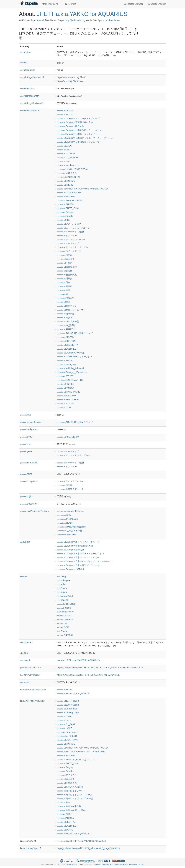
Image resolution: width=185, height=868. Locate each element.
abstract (26, 52)
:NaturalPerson (65, 612)
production (29, 504)
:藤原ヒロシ (67, 306)
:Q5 (62, 623)
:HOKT (64, 728)
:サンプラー (67, 236)
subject (25, 542)
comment (26, 642)
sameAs (26, 660)
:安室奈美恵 (67, 275)
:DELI (64, 150)
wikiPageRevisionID (32, 103)
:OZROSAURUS (69, 193)
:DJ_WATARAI (68, 157)
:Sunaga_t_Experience (72, 372)
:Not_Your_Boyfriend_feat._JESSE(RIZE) (81, 752)
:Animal (62, 592)
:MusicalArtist (65, 596)
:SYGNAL (66, 403)
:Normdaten (67, 519)
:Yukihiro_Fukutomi (70, 368)
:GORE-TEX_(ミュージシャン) (76, 357)
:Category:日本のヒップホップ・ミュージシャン (85, 138)
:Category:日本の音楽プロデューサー (79, 142)
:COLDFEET (67, 349)
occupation (29, 481)
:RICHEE (66, 384)
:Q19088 (64, 616)
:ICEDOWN (67, 396)
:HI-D (64, 161)
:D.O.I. (64, 407)
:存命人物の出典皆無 (72, 527)
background (28, 70)
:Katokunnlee (67, 165)
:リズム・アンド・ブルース (75, 247)
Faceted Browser (133, 4)
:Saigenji (65, 212)
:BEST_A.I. (67, 822)
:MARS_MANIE (69, 392)
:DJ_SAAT (66, 154)
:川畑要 (65, 279)
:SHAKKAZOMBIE (70, 200)
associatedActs (31, 422)
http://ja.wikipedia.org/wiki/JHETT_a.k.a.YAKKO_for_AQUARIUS (88, 675)
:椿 (62, 294)
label (24, 653)
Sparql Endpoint (157, 4)
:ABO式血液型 (68, 321)
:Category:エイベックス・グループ (78, 118)
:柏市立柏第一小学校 (71, 810)
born (26, 444)
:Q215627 (65, 619)
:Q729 (63, 627)
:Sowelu (65, 216)
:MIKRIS (65, 185)
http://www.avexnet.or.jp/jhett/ (71, 77)
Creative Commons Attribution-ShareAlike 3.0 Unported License (119, 864)
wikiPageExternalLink (32, 77)
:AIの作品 (66, 818)
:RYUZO (65, 376)
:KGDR (65, 361)
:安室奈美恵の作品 (70, 787)
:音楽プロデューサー (71, 310)
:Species (63, 600)
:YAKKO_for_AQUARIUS (73, 694)
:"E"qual (65, 111)
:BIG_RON (66, 341)
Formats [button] (72, 4)
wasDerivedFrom (30, 668)
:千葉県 (65, 263)
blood (26, 437)
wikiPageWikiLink (30, 111)
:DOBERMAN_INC (70, 380)
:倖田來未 (66, 259)
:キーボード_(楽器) (70, 232)
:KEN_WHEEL (68, 400)
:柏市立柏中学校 (69, 806)
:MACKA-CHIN (68, 177)
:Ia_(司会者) (67, 736)
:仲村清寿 (66, 388)
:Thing (61, 577)
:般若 (64, 302)
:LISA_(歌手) (67, 740)
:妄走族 (65, 271)
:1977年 (65, 114)
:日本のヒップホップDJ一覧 (75, 795)
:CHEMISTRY (68, 345)
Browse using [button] (51, 4)
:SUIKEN (65, 204)
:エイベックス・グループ (73, 228)
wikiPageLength (30, 96)
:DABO (64, 146)
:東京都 (65, 286)
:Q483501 (65, 635)
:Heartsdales (67, 732)
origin (26, 496)
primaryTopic (30, 848)
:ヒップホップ (68, 243)
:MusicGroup (66, 604)
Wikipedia (70, 864)
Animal (40, 20)
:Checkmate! (67, 709)
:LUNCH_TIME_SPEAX (73, 169)
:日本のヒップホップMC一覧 (75, 798)
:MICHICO (66, 181)
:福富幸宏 (66, 298)
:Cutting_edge (68, 713)
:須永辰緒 (66, 314)
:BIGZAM (66, 337)
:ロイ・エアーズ (69, 251)
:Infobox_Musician (70, 511)
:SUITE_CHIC (68, 208)
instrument (29, 463)
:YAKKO (65, 690)
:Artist (61, 584)
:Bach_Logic (67, 364)
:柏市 (64, 290)
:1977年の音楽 (68, 701)
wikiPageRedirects (33, 690)
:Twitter (65, 523)
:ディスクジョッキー (71, 239)
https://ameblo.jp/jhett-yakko (71, 81)
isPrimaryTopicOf (30, 675)
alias (24, 63)
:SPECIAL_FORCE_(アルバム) (76, 759)
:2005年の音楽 (68, 705)
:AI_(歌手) (66, 325)
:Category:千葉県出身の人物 (75, 122)
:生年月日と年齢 (70, 531)
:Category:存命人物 (71, 126)
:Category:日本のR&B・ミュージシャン (80, 130)
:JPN (64, 515)
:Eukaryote (64, 580)
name (26, 474)
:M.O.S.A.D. (67, 173)
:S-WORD (66, 196)
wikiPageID (27, 89)
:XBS (64, 220)
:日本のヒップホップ (71, 791)
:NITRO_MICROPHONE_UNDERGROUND (82, 189)
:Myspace (66, 535)
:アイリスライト (69, 775)
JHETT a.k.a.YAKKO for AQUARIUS (82, 14)
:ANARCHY (67, 329)
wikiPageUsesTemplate (35, 511)
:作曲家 (65, 255)
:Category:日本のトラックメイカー (78, 134)
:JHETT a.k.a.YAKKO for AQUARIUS (78, 660)
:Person (62, 588)
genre (26, 451)
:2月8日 (65, 318)
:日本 (64, 282)
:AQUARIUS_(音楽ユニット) (75, 333)
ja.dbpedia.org (113, 20)
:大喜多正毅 (67, 267)
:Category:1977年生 (71, 353)
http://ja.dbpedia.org (75, 20)
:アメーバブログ (69, 224)
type (24, 577)
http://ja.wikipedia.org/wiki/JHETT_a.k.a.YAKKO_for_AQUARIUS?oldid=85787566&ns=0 (100, 668)
